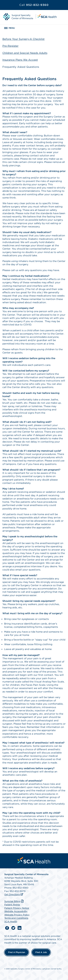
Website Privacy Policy (17, 915)
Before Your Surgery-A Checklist (23, 39)
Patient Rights (12, 905)
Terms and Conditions (16, 918)
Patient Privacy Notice (17, 908)
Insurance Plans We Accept (20, 60)
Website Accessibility (16, 911)
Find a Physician (17, 952)
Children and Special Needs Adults (25, 53)
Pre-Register (10, 46)
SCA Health (11, 921)
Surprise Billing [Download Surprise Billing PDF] (14, 901)
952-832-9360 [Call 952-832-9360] (34, 5)
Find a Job (41, 952)
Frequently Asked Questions (21, 67)
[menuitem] (34, 860)
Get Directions (12, 894)
